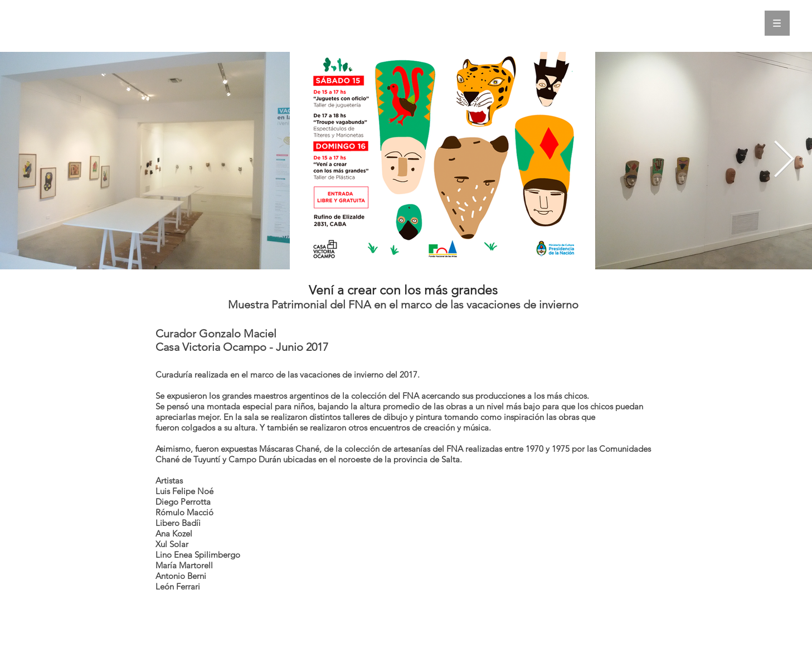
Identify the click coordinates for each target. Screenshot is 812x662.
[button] (777, 23)
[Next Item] (784, 160)
